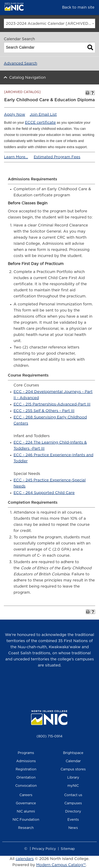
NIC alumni (26, 812)
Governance (26, 803)
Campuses (73, 803)
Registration (26, 769)
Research (26, 828)
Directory (73, 812)
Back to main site (78, 7)
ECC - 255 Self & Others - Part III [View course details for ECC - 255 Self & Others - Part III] (44, 411)
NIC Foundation (26, 820)
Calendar (73, 761)
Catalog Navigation (27, 78)
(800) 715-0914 (49, 736)
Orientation (26, 778)
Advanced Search (20, 63)
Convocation (26, 786)
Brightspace (73, 753)
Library (73, 778)
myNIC (73, 786)
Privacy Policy (44, 849)
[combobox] (49, 23)
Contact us (73, 795)
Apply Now (15, 115)
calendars (25, 859)
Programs (26, 753)
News (73, 828)
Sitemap (68, 849)
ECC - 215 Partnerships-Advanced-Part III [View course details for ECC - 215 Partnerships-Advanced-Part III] (52, 404)
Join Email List (43, 115)
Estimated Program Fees (57, 157)
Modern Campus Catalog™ (61, 865)
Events (73, 820)
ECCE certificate (40, 123)
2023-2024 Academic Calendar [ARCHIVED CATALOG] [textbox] (50, 24)
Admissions (26, 761)
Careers (26, 795)
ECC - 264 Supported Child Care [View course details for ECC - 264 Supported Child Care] (44, 493)
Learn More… (16, 157)
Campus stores (73, 769)
